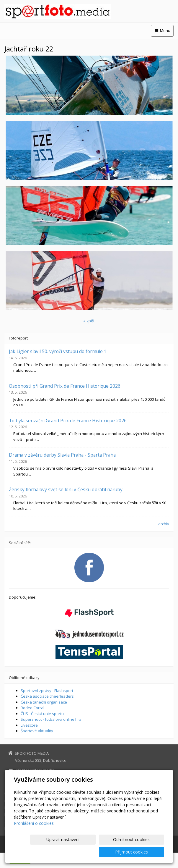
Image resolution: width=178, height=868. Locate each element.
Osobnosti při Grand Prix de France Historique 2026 (65, 386)
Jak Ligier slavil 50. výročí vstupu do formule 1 (58, 351)
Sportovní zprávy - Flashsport (47, 691)
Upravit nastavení (45, 852)
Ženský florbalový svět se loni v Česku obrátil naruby (66, 489)
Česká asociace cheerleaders (47, 696)
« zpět (89, 321)
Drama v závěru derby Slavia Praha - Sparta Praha (62, 455)
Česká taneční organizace (44, 702)
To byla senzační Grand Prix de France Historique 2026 (68, 421)
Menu (162, 30)
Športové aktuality (37, 731)
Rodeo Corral (32, 708)
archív (164, 524)
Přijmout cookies (142, 852)
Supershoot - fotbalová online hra (51, 719)
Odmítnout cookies (93, 852)
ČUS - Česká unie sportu (42, 714)
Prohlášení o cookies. (34, 836)
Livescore (29, 725)
